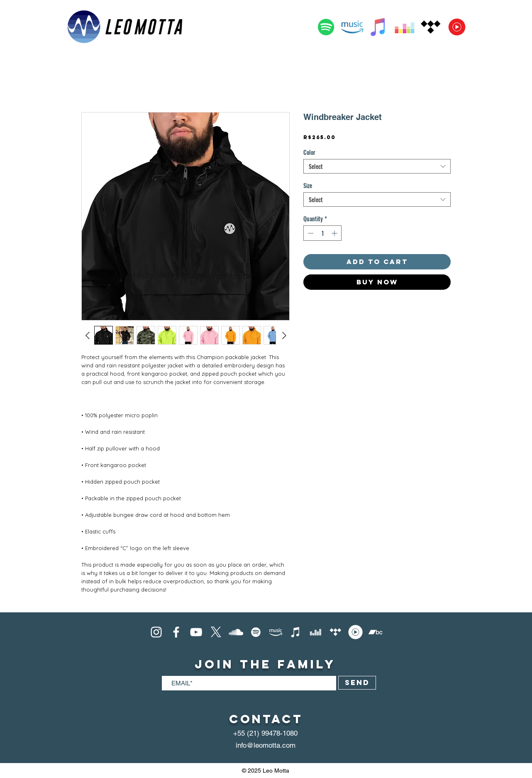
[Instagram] (156, 632)
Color (309, 152)
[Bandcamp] (375, 632)
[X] (216, 632)
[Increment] (335, 233)
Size (308, 185)
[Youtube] (196, 632)
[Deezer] (405, 27)
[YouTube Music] (457, 27)
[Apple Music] (378, 27)
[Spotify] (326, 27)
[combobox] (377, 166)
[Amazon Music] (352, 27)
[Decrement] (310, 233)
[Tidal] (431, 27)
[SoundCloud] (236, 632)
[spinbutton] (322, 233)
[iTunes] (296, 632)
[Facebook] (176, 632)
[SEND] (357, 683)
